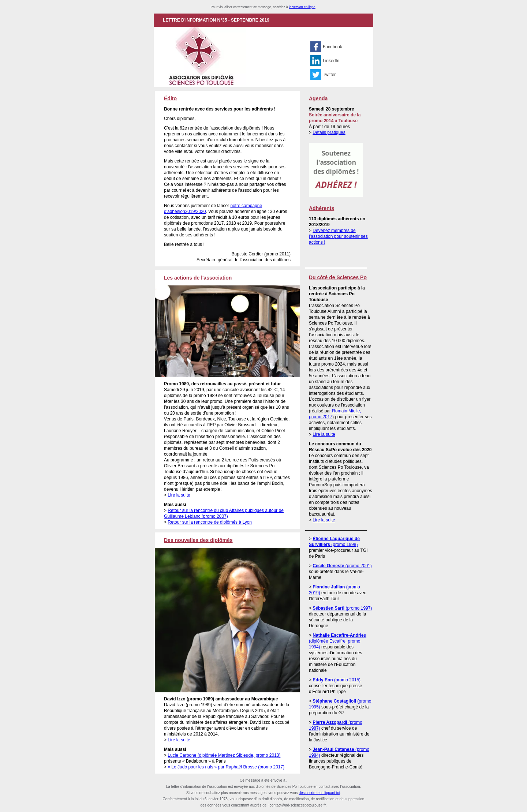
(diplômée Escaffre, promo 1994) (338, 641)
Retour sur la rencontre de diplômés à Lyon (210, 522)
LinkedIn (331, 61)
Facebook (332, 47)
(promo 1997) (342, 608)
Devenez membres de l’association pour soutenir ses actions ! (338, 236)
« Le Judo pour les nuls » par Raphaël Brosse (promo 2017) (226, 767)
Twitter (329, 75)
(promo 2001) (342, 566)
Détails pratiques (329, 132)
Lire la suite (179, 495)
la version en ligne (302, 7)
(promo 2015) (337, 680)
